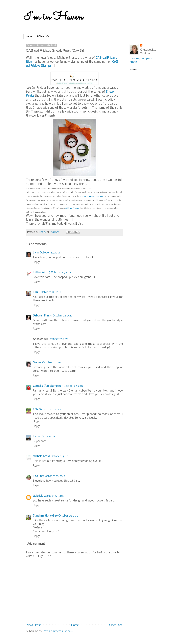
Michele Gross (41, 456)
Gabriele (38, 496)
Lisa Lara (39, 476)
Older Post (116, 625)
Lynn (36, 253)
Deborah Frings (42, 316)
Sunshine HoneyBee (45, 516)
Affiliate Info (43, 36)
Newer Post (34, 625)
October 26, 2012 (68, 516)
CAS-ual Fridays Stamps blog (91, 196)
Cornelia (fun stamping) (48, 386)
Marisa (37, 363)
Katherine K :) (42, 273)
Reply (36, 262)
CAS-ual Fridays (72, 208)
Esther (37, 437)
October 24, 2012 (54, 496)
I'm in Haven (53, 17)
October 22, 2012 (50, 253)
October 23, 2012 (61, 456)
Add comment (36, 544)
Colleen (37, 409)
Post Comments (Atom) (58, 631)
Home (29, 36)
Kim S (37, 292)
